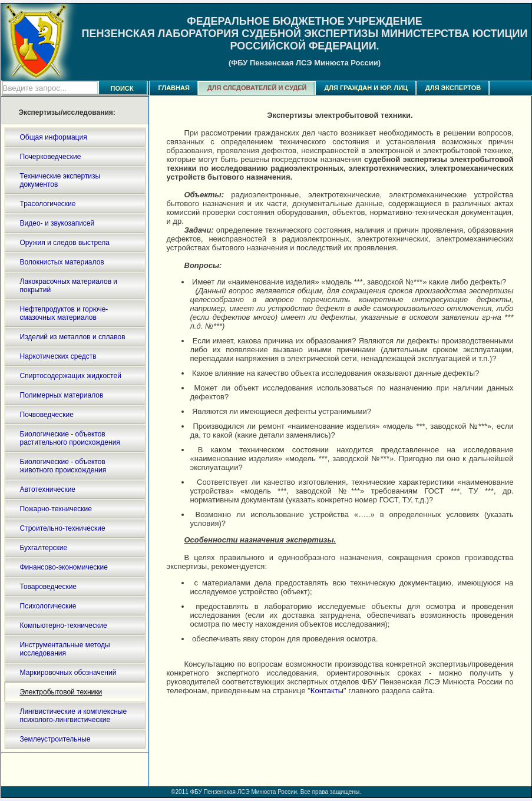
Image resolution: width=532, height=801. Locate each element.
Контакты (327, 691)
